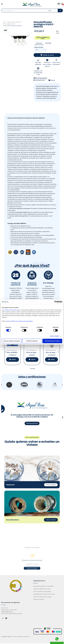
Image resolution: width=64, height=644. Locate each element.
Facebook (3, 619)
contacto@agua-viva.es (7, 612)
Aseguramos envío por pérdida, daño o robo (38, 73)
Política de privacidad (39, 600)
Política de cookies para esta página (42, 597)
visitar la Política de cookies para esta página (19, 321)
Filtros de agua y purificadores (14, 22)
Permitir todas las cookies (52, 341)
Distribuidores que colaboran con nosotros (44, 595)
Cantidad (48, 43)
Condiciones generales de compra (42, 589)
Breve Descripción (40, 78)
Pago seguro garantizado (38, 64)
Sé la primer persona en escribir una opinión (32, 569)
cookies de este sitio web (12, 310)
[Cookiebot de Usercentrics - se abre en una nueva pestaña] (55, 302)
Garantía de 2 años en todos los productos (47, 64)
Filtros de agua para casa (9, 24)
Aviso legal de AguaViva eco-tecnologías (43, 587)
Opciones (39, 43)
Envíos (52, 80)
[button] (47, 55)
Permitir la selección (32, 341)
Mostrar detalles (55, 336)
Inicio (4, 22)
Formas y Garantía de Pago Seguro (42, 592)
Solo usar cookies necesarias (12, 341)
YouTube (6, 619)
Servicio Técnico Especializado (56, 64)
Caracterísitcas (39, 80)
